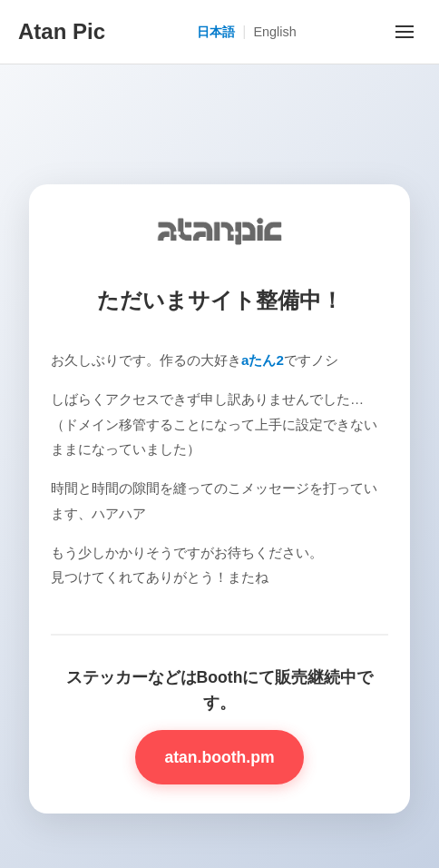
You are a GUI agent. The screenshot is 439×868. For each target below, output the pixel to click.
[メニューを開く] (405, 32)
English (274, 32)
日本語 (216, 32)
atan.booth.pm (219, 757)
